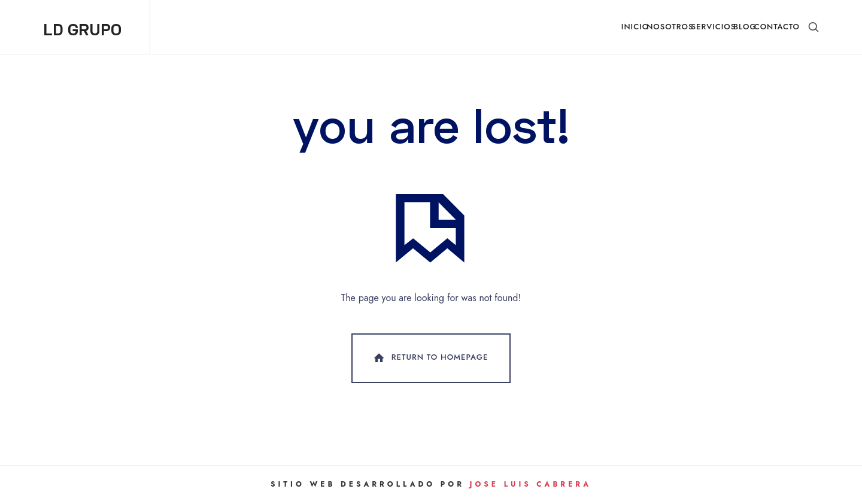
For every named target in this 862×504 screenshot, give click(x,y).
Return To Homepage (430, 358)
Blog (745, 27)
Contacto (777, 27)
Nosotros (670, 27)
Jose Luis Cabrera (531, 484)
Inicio (635, 27)
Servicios (714, 27)
